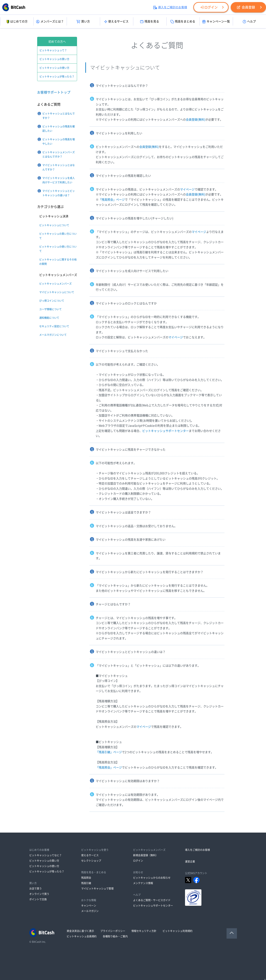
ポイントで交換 (38, 899)
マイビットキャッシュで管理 (97, 889)
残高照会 (86, 878)
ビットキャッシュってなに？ (45, 855)
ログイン (209, 7)
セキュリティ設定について (54, 326)
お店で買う (36, 889)
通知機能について (49, 318)
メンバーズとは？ (50, 22)
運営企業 (190, 861)
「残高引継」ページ (109, 752)
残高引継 (86, 883)
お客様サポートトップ (54, 92)
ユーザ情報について (50, 309)
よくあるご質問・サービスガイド (152, 900)
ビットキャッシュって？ (53, 50)
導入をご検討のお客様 (170, 7)
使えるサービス (116, 22)
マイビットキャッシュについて (57, 292)
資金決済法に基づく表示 (80, 931)
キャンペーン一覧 (216, 22)
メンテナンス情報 (143, 883)
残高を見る (150, 22)
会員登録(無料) (196, 120)
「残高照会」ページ (112, 200)
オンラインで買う (39, 894)
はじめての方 (17, 22)
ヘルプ (249, 22)
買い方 (83, 22)
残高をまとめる (183, 22)
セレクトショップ (91, 861)
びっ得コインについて (52, 301)
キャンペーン (89, 906)
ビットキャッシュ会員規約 (82, 936)
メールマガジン (90, 911)
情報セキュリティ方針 (144, 931)
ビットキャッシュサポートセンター (165, 431)
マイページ (187, 189)
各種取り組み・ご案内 (115, 936)
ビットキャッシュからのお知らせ (152, 878)
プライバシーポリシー (113, 931)
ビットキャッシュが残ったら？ (57, 77)
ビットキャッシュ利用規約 (178, 931)
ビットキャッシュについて (54, 225)
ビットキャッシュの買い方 (54, 59)
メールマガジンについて (53, 335)
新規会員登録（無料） (146, 855)
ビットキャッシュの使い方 (54, 68)
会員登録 (246, 7)
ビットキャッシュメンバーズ (55, 284)
